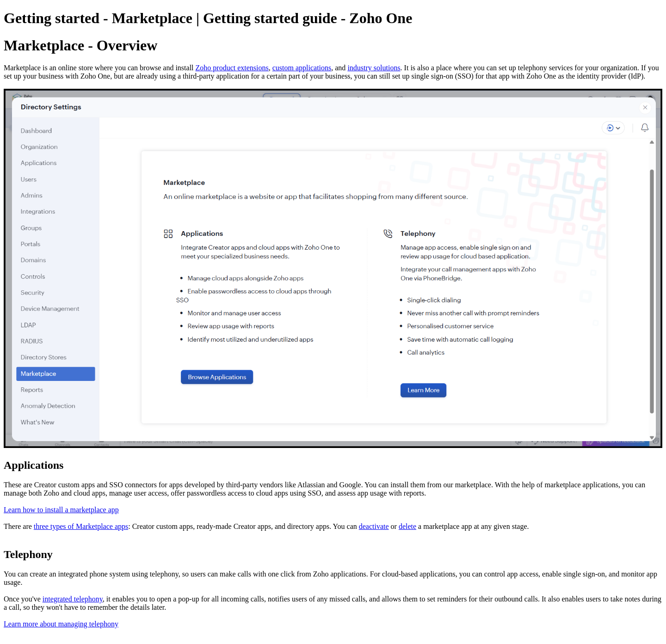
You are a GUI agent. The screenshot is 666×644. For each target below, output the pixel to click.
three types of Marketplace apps (81, 526)
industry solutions (374, 68)
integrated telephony (73, 599)
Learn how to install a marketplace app (61, 510)
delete (407, 526)
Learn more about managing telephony (61, 624)
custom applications (302, 68)
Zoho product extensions (232, 68)
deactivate (374, 526)
